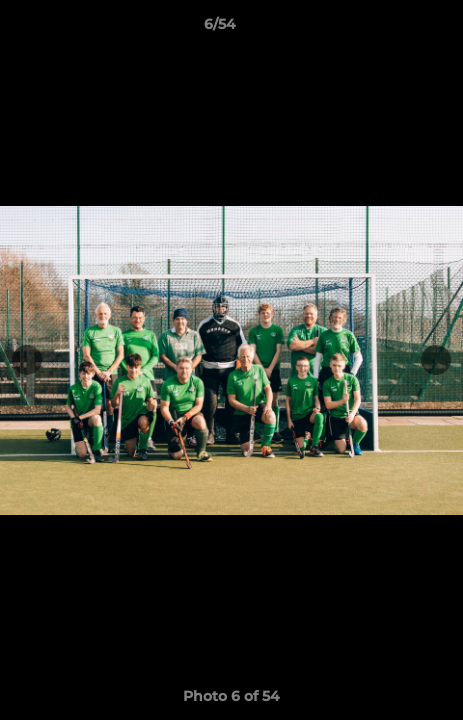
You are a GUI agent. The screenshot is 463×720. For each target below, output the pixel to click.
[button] (391, 29)
